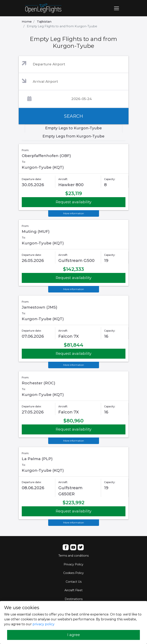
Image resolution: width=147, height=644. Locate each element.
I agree (74, 635)
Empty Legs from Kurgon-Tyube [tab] (73, 136)
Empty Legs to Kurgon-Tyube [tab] (73, 128)
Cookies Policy (73, 573)
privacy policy (44, 624)
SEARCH (74, 116)
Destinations (74, 599)
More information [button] (74, 213)
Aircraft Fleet (73, 590)
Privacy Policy (73, 564)
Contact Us (74, 582)
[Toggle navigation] (117, 8)
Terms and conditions (73, 556)
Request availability (74, 202)
